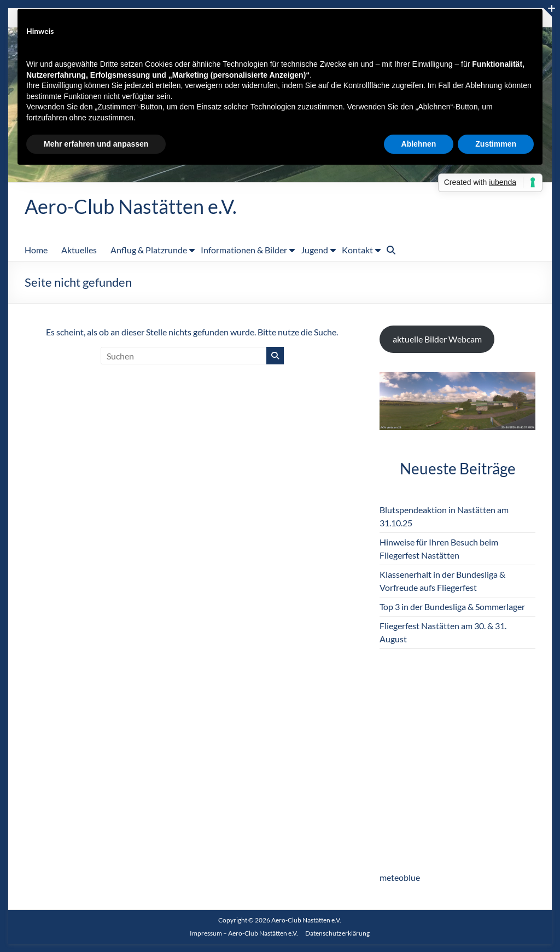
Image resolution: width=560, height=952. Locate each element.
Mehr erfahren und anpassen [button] (96, 144)
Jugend (314, 250)
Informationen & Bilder (244, 250)
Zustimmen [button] (496, 144)
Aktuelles (79, 250)
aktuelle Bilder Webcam (437, 339)
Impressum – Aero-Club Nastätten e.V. (244, 933)
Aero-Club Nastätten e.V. (131, 206)
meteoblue (400, 877)
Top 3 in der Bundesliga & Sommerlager (452, 606)
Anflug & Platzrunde (149, 250)
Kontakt (357, 250)
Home (36, 250)
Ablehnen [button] (419, 144)
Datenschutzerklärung (337, 933)
